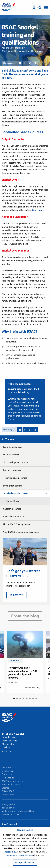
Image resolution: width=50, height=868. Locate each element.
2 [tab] (17, 698)
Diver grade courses (13, 486)
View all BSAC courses (14, 517)
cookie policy (10, 852)
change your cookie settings (19, 855)
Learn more (38, 210)
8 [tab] (36, 698)
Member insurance (10, 814)
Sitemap (6, 788)
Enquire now (14, 389)
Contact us (7, 774)
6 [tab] (30, 698)
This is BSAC (8, 791)
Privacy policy (8, 804)
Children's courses (12, 509)
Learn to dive (8, 768)
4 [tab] (23, 698)
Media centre (8, 778)
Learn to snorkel (11, 455)
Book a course (9, 808)
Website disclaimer (11, 784)
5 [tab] (27, 698)
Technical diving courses (15, 478)
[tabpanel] (25, 662)
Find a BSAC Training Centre (17, 524)
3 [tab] (20, 698)
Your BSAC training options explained (21, 532)
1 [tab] (14, 698)
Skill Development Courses (16, 462)
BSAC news (16, 661)
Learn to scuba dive (13, 447)
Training (19, 48)
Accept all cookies (25, 862)
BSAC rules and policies (13, 781)
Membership (8, 771)
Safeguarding (8, 795)
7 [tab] (33, 698)
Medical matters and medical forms (19, 811)
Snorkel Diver (13, 501)
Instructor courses (12, 470)
